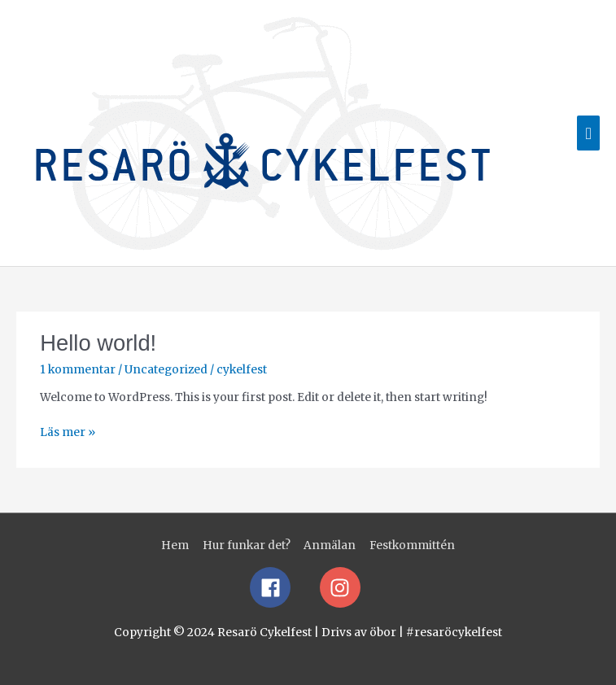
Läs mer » (68, 432)
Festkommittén (412, 545)
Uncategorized (166, 370)
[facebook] (284, 587)
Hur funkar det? (247, 545)
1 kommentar (78, 370)
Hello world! (98, 343)
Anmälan (330, 545)
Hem (175, 545)
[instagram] (343, 587)
